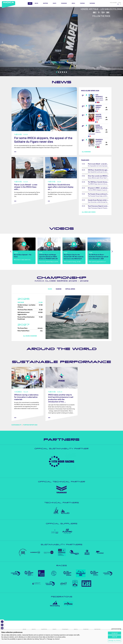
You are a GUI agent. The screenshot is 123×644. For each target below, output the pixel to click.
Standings (64, 3)
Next (120, 42)
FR (121, 4)
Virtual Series (70, 289)
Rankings (34, 336)
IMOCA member (113, 3)
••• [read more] (15, 152)
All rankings (86, 152)
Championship (62, 278)
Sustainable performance (61, 362)
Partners (92, 3)
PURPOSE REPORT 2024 (30, 425)
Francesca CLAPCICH (99, 140)
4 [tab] (62, 72)
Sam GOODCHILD (99, 96)
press (120, 3)
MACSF (97, 109)
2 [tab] (59, 72)
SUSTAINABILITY (16, 425)
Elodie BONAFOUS (99, 126)
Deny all (114, 637)
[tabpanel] (61, 42)
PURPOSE (82, 3)
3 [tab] (61, 72)
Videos (61, 229)
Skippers (45, 3)
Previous (3, 42)
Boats (54, 3)
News (30, 3)
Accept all (114, 633)
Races (36, 3)
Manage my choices (114, 640)
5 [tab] (64, 72)
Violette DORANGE (98, 115)
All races (26, 336)
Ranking (59, 289)
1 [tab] (57, 72)
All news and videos (89, 212)
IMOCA (73, 3)
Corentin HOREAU (99, 106)
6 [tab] (66, 72)
